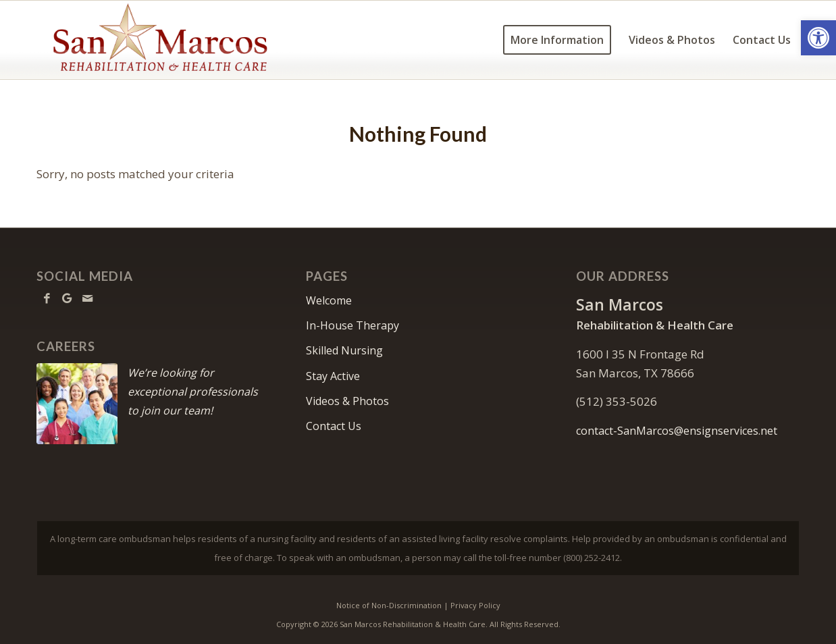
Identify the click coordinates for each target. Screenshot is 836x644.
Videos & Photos (347, 401)
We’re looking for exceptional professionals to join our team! (193, 392)
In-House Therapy (352, 325)
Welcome (329, 300)
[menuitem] (557, 40)
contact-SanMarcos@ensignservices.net (677, 431)
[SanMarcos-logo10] (160, 40)
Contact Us (334, 426)
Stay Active (333, 376)
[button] (818, 38)
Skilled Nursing (344, 350)
